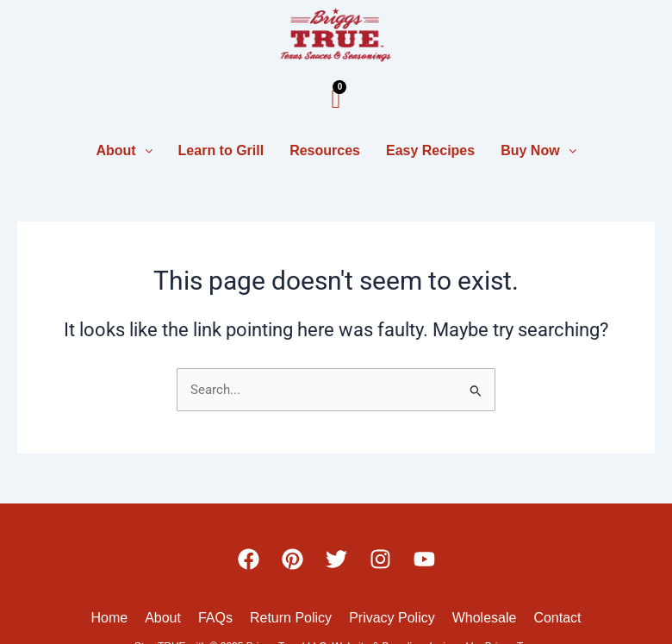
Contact (557, 618)
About (124, 150)
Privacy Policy (392, 618)
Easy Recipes (430, 150)
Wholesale (485, 618)
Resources (325, 150)
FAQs (215, 618)
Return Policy (291, 618)
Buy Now (538, 150)
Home (109, 618)
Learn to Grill (221, 150)
